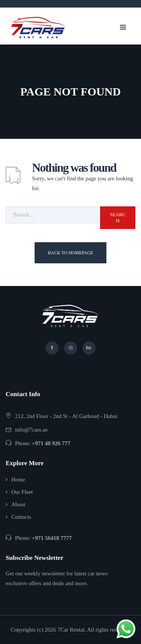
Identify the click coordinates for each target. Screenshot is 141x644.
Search (118, 217)
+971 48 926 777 (51, 443)
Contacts (21, 517)
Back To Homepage (70, 253)
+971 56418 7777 (52, 538)
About (18, 504)
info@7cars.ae (31, 430)
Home (18, 480)
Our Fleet (22, 492)
